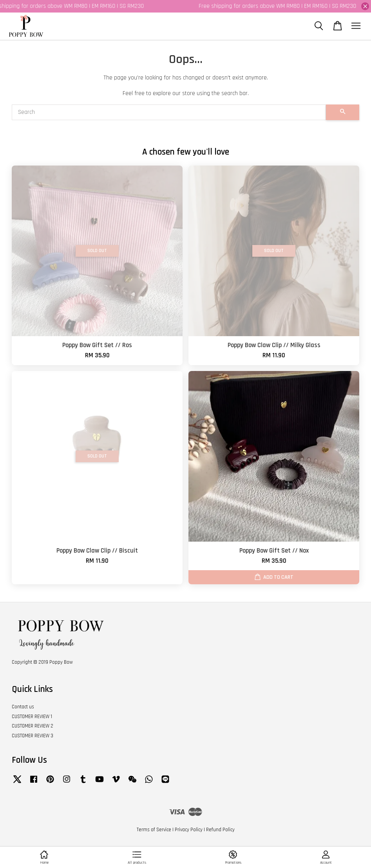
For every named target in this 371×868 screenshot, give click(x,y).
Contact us (23, 707)
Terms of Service (154, 830)
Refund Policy (220, 830)
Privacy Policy (189, 830)
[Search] (169, 112)
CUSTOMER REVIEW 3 (33, 736)
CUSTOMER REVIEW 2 (33, 726)
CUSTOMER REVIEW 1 (32, 717)
